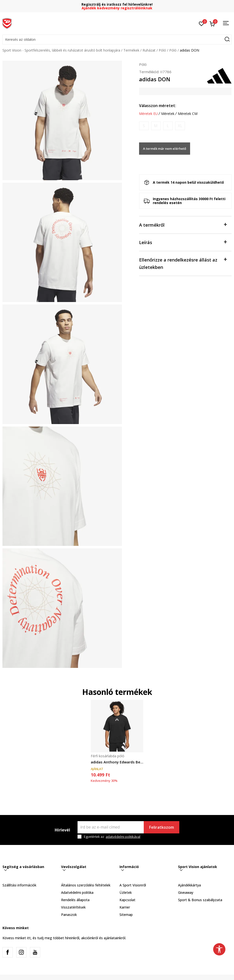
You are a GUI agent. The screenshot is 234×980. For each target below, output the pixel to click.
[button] (117, 40)
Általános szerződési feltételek (86, 885)
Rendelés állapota (75, 900)
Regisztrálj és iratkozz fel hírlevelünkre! (117, 4)
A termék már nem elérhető (165, 149)
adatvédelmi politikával (123, 837)
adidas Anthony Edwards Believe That (117, 762)
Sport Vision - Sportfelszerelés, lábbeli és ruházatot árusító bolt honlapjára (61, 50)
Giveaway (186, 892)
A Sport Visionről (133, 885)
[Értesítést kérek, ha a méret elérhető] (144, 126)
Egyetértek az (112, 837)
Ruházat (149, 50)
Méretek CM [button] (188, 114)
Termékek (131, 50)
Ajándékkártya (189, 885)
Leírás (183, 242)
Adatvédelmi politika (77, 892)
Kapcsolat (127, 900)
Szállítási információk (19, 885)
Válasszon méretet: (158, 106)
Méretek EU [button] (148, 114)
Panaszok (69, 915)
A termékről (183, 225)
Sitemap (126, 915)
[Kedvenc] (201, 23)
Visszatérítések (73, 907)
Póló (162, 50)
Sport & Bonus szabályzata (200, 900)
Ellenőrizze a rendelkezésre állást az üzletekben (183, 263)
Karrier (125, 907)
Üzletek (126, 892)
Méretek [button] (168, 114)
